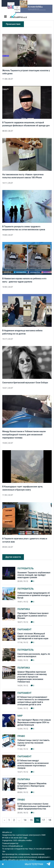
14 (25, 820)
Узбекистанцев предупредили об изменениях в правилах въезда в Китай (34, 595)
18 (50, 820)
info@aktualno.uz (15, 846)
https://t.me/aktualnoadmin (40, 849)
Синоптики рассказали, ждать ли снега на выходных (34, 655)
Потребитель (25, 568)
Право (21, 736)
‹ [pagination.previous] (5, 820)
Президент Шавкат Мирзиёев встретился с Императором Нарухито (32, 786)
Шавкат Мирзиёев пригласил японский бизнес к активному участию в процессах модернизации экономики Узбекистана (32, 677)
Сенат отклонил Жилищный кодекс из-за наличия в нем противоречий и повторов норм (33, 636)
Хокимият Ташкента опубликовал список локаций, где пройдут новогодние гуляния (34, 575)
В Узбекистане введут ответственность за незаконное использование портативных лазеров (33, 764)
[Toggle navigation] (5, 17)
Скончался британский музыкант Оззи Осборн (25, 383)
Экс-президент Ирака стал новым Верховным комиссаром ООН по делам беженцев (34, 722)
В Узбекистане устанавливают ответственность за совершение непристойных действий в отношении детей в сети (33, 701)
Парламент (24, 630)
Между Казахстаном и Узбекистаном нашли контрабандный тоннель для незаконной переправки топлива (24, 435)
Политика (24, 609)
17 (43, 820)
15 (31, 820)
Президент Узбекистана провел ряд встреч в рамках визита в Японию (33, 616)
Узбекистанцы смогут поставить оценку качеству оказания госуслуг (33, 743)
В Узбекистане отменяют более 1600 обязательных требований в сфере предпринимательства (34, 806)
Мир (20, 716)
